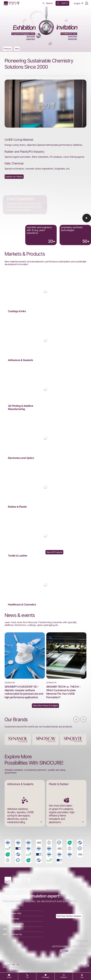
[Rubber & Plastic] (46, 487)
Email (9, 977)
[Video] (45, 216)
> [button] (84, 719)
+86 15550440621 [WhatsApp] (79, 951)
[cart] (62, 3)
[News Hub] (45, 706)
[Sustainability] (23, 924)
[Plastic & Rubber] (66, 803)
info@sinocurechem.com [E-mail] (76, 955)
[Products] (23, 908)
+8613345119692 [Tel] (80, 946)
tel (27, 977)
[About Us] (14, 177)
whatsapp (46, 977)
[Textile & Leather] (46, 536)
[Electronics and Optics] (46, 438)
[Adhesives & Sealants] (46, 340)
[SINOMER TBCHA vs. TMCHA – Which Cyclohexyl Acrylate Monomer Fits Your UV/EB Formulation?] (66, 666)
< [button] (76, 719)
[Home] (12, 3)
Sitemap (26, 967)
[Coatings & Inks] (46, 292)
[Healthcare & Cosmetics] (46, 585)
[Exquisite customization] (69, 916)
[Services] (23, 919)
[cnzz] (15, 964)
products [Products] (64, 977)
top (82, 977)
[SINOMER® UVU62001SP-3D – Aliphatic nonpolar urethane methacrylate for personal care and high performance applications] (25, 666)
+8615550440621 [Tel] (60, 946)
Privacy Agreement (11, 967)
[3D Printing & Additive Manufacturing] (46, 389)
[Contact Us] (23, 934)
